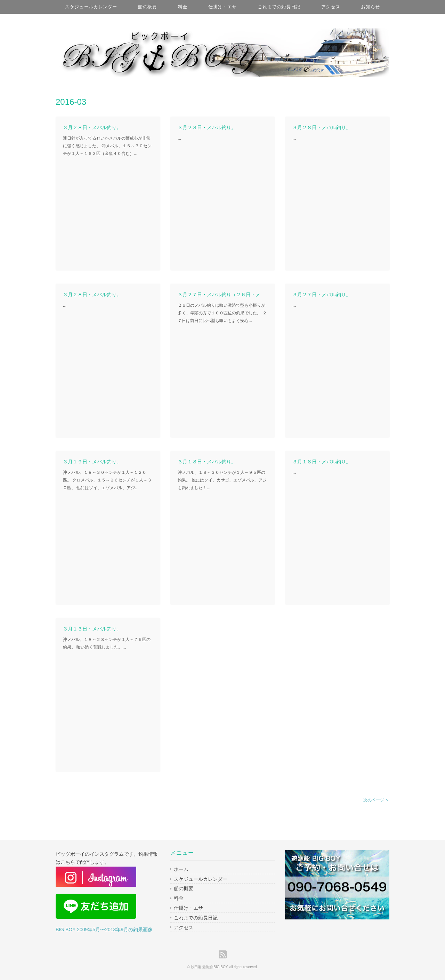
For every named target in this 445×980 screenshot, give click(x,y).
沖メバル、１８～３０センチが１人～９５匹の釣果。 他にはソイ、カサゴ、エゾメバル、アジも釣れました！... (222, 480)
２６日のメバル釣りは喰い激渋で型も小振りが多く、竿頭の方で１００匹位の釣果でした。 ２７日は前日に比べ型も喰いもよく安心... (222, 313)
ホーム (181, 869)
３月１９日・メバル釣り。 (92, 462)
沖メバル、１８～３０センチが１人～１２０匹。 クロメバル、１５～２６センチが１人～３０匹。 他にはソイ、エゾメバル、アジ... (107, 480)
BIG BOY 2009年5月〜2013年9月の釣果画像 (104, 930)
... (179, 138)
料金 (183, 7)
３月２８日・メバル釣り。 (92, 127)
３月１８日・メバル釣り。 (207, 462)
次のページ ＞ (376, 800)
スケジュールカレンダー (91, 7)
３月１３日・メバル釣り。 (92, 629)
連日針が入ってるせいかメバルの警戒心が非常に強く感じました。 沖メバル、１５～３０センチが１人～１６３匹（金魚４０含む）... (107, 146)
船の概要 (148, 7)
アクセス (331, 7)
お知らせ (370, 7)
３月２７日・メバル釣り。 (322, 295)
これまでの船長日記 (279, 7)
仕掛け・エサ (222, 7)
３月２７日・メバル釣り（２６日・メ (219, 295)
